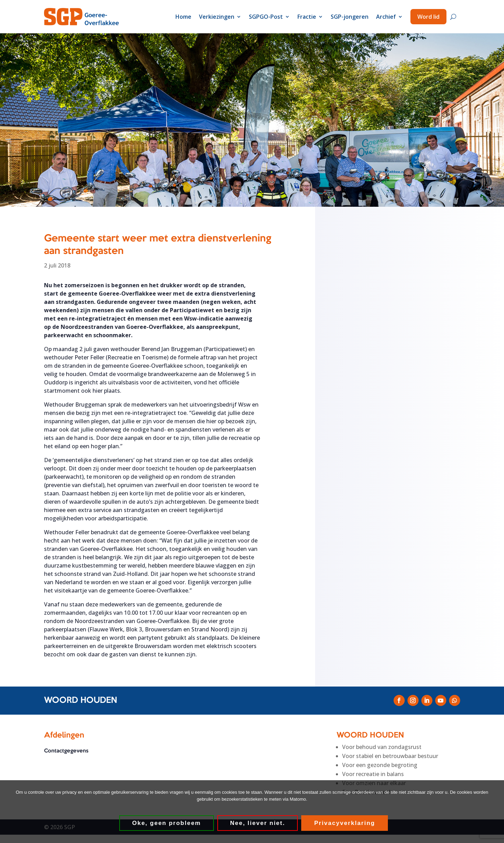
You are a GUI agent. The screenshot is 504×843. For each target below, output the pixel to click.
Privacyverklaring (345, 823)
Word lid (428, 17)
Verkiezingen (217, 17)
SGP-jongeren (350, 17)
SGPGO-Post (266, 17)
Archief (386, 17)
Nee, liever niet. (258, 823)
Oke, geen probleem (167, 823)
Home (183, 17)
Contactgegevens (66, 751)
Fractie (307, 17)
